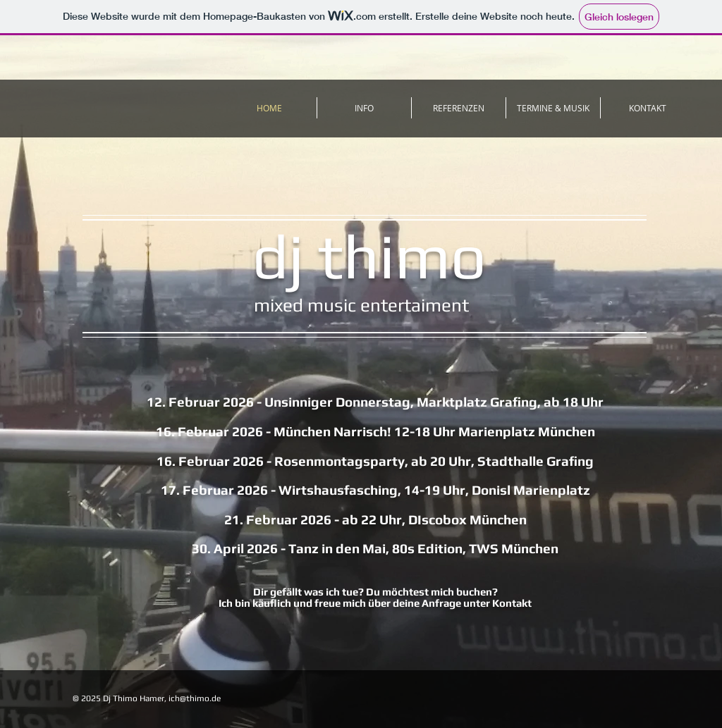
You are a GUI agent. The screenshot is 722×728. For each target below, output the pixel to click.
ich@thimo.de (195, 698)
